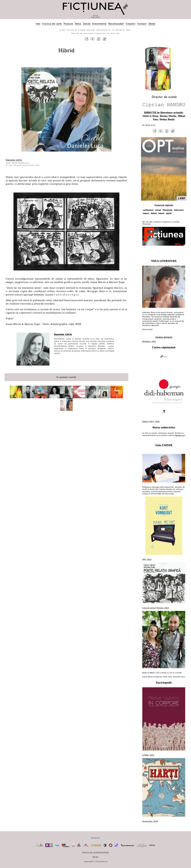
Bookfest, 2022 (149, 341)
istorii (161, 213)
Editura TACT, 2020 (151, 421)
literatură (168, 210)
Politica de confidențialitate (96, 852)
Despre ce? (180, 435)
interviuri (179, 210)
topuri (146, 213)
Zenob (87, 24)
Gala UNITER (164, 445)
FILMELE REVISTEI (164, 337)
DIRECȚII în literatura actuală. (164, 112)
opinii (169, 213)
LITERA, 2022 (148, 755)
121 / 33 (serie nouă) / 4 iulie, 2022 (24, 165)
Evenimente (99, 24)
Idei (38, 24)
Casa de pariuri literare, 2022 (156, 608)
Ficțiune (68, 24)
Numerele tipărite (164, 205)
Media (96, 857)
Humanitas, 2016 (150, 821)
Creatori (131, 24)
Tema (78, 24)
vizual (158, 210)
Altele (152, 24)
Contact (142, 24)
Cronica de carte (52, 24)
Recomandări (116, 24)
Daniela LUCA (14, 160)
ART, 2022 (147, 559)
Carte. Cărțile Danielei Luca (18, 163)
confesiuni (148, 210)
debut (154, 213)
